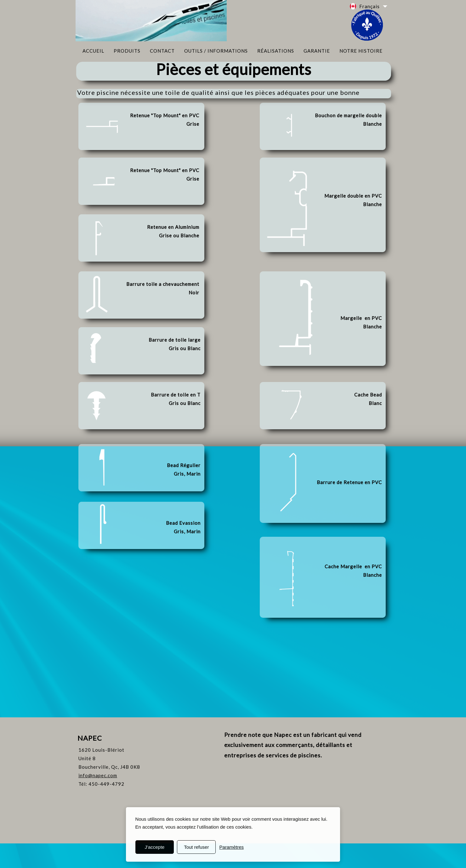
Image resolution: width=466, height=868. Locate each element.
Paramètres (232, 847)
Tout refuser (196, 847)
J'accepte (155, 847)
